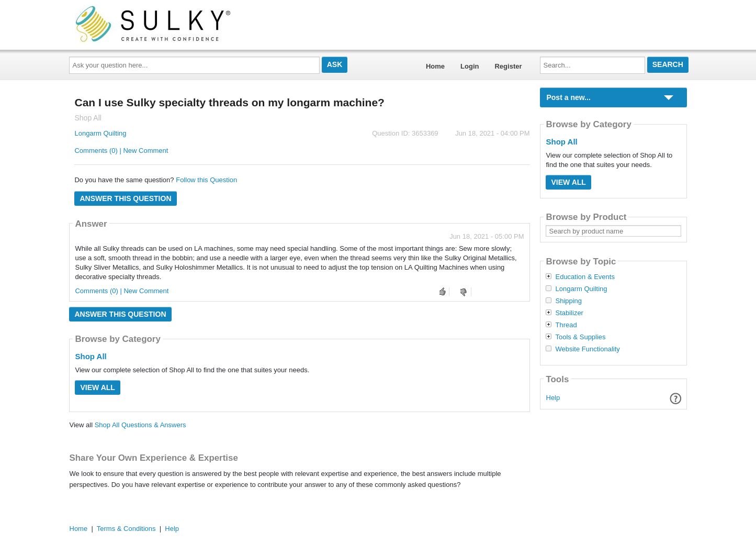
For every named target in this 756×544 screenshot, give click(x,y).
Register (508, 66)
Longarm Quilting (100, 133)
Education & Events (585, 277)
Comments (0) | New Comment (121, 151)
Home (435, 66)
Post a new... (568, 97)
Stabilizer (569, 313)
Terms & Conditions (126, 529)
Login (470, 66)
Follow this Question (206, 180)
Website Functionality (587, 349)
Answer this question (125, 198)
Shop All (91, 356)
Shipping (568, 301)
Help (553, 398)
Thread (566, 325)
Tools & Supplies (580, 337)
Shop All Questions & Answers (140, 425)
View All (97, 387)
